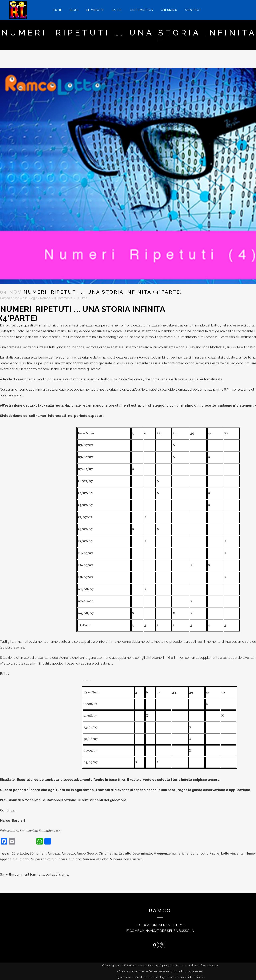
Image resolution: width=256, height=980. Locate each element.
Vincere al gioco (68, 859)
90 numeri (38, 853)
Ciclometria (108, 853)
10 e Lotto (20, 853)
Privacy (213, 965)
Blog (32, 298)
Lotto (194, 853)
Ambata (54, 853)
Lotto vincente (232, 853)
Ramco (45, 298)
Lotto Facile (210, 853)
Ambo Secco (87, 853)
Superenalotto (42, 859)
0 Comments (63, 298)
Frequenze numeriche (171, 853)
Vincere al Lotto (96, 859)
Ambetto (68, 853)
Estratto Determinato (135, 853)
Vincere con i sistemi (127, 859)
